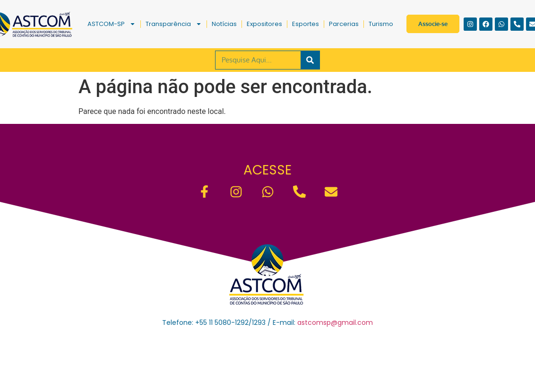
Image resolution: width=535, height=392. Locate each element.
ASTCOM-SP (112, 24)
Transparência (174, 24)
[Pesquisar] (310, 60)
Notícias (224, 24)
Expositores (264, 24)
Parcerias (344, 24)
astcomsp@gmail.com (335, 322)
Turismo (381, 24)
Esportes (306, 24)
